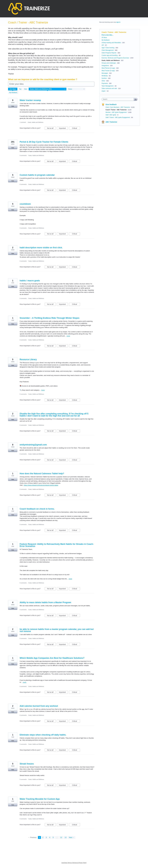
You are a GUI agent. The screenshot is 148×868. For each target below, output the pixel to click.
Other (103, 81)
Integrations (105, 66)
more (68, 336)
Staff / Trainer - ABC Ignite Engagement (118, 117)
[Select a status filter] (76, 89)
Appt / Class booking (108, 48)
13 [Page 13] (66, 837)
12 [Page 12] (61, 837)
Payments (105, 83)
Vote (13, 106)
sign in (118, 22)
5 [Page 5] (53, 837)
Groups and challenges (109, 63)
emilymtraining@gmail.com (33, 445)
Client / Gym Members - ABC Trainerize (118, 107)
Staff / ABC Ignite (111, 115)
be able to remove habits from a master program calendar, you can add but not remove (57, 630)
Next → (72, 837)
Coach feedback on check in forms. (37, 509)
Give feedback (111, 104)
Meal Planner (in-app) (108, 68)
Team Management (108, 86)
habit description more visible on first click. (41, 248)
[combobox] (118, 99)
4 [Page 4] (50, 837)
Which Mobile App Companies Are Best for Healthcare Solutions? (52, 658)
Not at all (51, 129)
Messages (105, 73)
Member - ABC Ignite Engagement (116, 112)
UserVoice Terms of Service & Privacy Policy (74, 863)
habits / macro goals (30, 281)
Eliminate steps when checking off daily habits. (43, 735)
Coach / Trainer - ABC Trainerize (116, 110)
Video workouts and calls (109, 88)
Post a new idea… (108, 35)
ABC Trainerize (111, 122)
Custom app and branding (110, 55)
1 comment (23, 122)
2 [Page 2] (43, 837)
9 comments (23, 155)
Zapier (104, 91)
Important (63, 129)
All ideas (104, 38)
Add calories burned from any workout (39, 706)
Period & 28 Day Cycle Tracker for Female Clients (44, 142)
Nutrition (104, 78)
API (103, 45)
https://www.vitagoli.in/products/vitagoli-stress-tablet (41, 485)
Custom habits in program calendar (37, 175)
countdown (25, 204)
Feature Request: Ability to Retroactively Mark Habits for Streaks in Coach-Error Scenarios (57, 545)
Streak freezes (27, 764)
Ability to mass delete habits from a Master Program (45, 602)
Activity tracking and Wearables (111, 43)
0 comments (23, 184)
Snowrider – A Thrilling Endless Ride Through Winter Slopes (50, 318)
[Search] (136, 99)
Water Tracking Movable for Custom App (40, 799)
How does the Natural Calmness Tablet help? (42, 474)
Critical (76, 129)
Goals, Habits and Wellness (36, 122)
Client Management (108, 50)
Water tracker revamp (30, 100)
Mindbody (105, 76)
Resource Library (28, 359)
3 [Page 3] (46, 837)
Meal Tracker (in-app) (108, 71)
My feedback (13, 93)
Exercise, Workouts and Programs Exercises (115, 58)
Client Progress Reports (109, 53)
